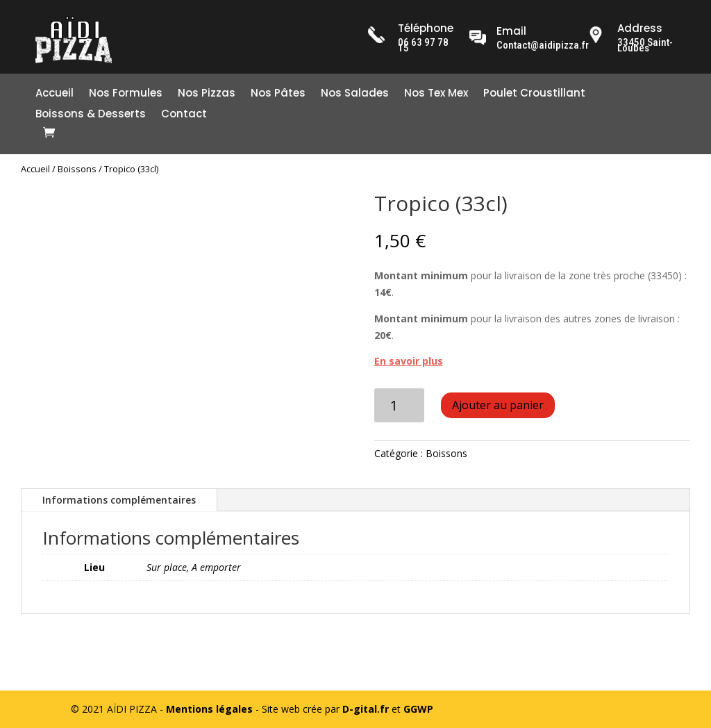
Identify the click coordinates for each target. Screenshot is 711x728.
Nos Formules (126, 94)
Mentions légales (209, 709)
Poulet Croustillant (534, 94)
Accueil (55, 94)
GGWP (418, 709)
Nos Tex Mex (436, 94)
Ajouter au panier (498, 405)
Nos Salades (355, 94)
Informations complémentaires (119, 500)
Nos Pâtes (278, 94)
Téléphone (426, 28)
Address (640, 28)
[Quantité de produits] (400, 405)
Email (511, 31)
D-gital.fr (366, 709)
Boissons (77, 169)
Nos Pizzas (207, 94)
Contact (184, 115)
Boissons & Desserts (91, 115)
